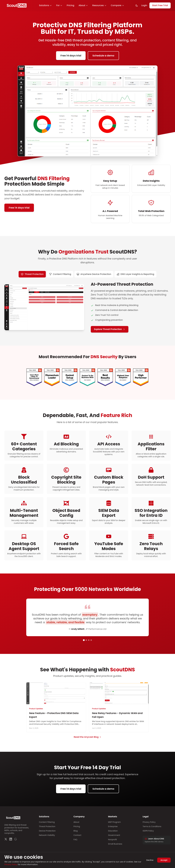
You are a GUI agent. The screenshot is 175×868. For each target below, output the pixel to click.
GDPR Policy (148, 831)
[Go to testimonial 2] (86, 640)
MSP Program (114, 822)
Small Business (115, 844)
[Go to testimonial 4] (91, 640)
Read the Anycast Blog (87, 737)
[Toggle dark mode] (137, 5)
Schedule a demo (103, 56)
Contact (77, 835)
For (59, 5)
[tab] (32, 274)
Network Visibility (47, 835)
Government (114, 835)
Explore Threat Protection (110, 329)
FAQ (75, 840)
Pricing (70, 5)
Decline (150, 860)
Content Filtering (47, 822)
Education (113, 831)
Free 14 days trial (71, 56)
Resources (99, 5)
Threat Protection (47, 826)
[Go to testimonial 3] (89, 640)
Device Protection (47, 831)
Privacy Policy (149, 822)
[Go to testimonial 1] (84, 640)
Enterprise (113, 826)
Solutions (45, 5)
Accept (164, 860)
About (83, 5)
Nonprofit (112, 840)
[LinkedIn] (11, 839)
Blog (76, 831)
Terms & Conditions (152, 826)
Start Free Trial (160, 5)
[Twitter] (6, 839)
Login (144, 5)
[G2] (16, 839)
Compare (118, 5)
